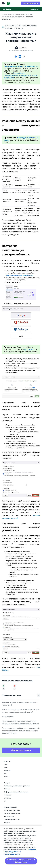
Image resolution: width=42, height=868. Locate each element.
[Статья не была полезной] (15, 686)
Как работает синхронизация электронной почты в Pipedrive (21, 75)
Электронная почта (17, 14)
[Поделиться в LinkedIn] (20, 57)
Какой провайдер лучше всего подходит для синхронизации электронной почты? (21, 711)
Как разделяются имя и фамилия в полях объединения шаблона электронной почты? (20, 722)
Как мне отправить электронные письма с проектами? (20, 704)
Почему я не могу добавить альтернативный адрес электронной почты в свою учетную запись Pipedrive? (21, 731)
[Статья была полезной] (4, 686)
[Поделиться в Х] (24, 57)
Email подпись (8, 717)
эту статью (28, 349)
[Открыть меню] (3, 3)
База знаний (6, 14)
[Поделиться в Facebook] (16, 57)
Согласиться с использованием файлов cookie (21, 861)
